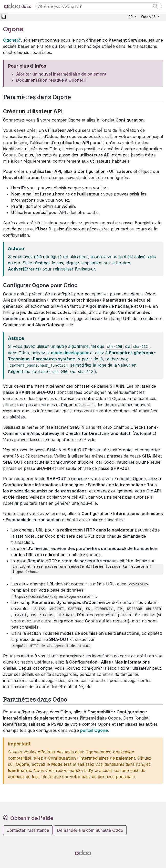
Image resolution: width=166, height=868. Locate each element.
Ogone (10, 40)
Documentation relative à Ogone (49, 80)
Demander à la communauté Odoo (90, 830)
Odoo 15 (149, 17)
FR (131, 17)
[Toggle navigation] (4, 17)
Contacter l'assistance (28, 830)
